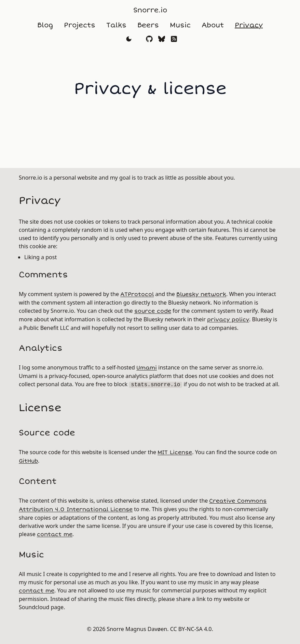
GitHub (28, 461)
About (213, 25)
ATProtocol (137, 294)
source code (153, 311)
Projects (80, 25)
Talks (116, 25)
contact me (55, 534)
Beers (148, 25)
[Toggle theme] (129, 39)
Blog (45, 25)
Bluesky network (201, 294)
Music (180, 25)
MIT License (175, 452)
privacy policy (228, 320)
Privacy (249, 25)
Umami (147, 368)
